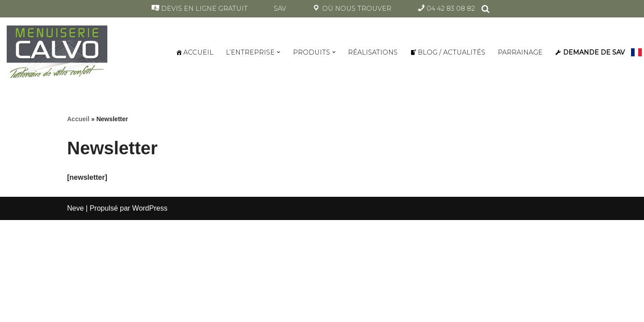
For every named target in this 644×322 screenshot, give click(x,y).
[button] (278, 52)
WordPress (150, 208)
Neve (75, 208)
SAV (280, 8)
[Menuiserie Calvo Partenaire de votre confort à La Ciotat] (57, 53)
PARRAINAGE (520, 52)
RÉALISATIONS (373, 52)
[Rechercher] (485, 9)
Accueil (78, 119)
